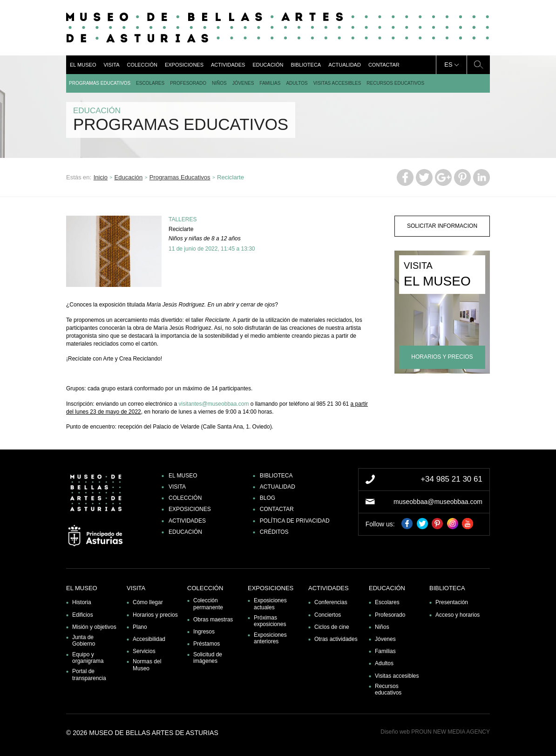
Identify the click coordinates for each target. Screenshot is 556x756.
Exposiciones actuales (270, 604)
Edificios (83, 615)
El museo (83, 65)
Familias (270, 83)
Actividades (228, 65)
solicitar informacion (442, 226)
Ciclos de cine (332, 627)
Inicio (101, 177)
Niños (219, 83)
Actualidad (345, 65)
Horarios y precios (155, 615)
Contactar (384, 65)
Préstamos (207, 644)
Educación (268, 65)
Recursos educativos (395, 83)
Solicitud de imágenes (208, 658)
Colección (142, 65)
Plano (140, 627)
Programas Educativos (100, 83)
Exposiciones (184, 65)
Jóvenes (243, 83)
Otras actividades (336, 639)
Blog (268, 498)
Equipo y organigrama (88, 658)
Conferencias (331, 602)
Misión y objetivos (94, 627)
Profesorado (188, 83)
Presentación (452, 602)
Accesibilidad (149, 639)
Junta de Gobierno (84, 640)
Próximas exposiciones (270, 621)
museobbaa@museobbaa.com (438, 502)
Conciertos (328, 615)
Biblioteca (306, 65)
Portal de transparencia (89, 674)
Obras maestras (213, 620)
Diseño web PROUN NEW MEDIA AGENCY (435, 732)
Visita (111, 65)
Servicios (144, 651)
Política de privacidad (295, 521)
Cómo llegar (148, 602)
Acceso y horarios (458, 615)
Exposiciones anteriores (270, 638)
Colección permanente (208, 604)
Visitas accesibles (337, 83)
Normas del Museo (147, 665)
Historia (82, 602)
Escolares (150, 83)
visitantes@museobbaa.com (214, 404)
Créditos (274, 532)
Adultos (297, 83)
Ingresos (204, 632)
